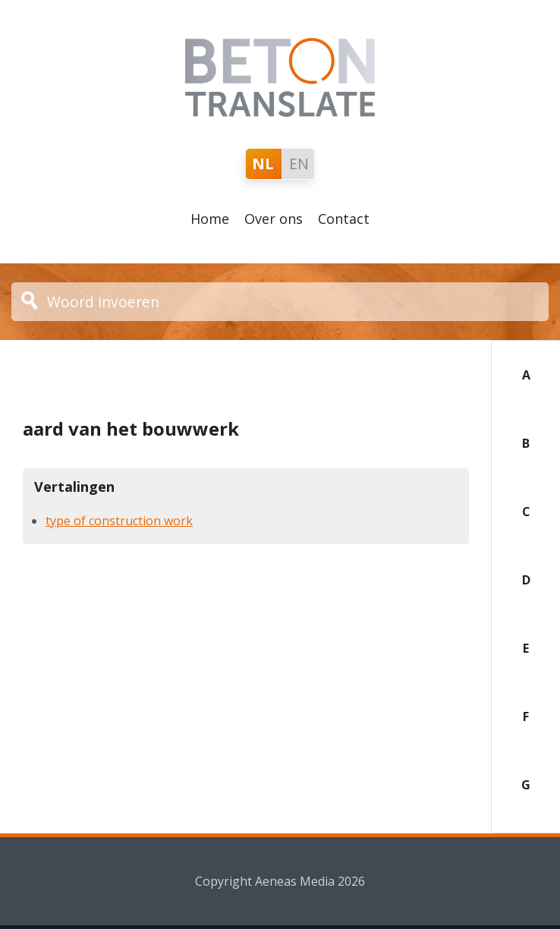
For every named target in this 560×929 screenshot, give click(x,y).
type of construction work (119, 521)
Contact (344, 219)
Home (210, 219)
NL (263, 164)
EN (299, 164)
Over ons (274, 219)
